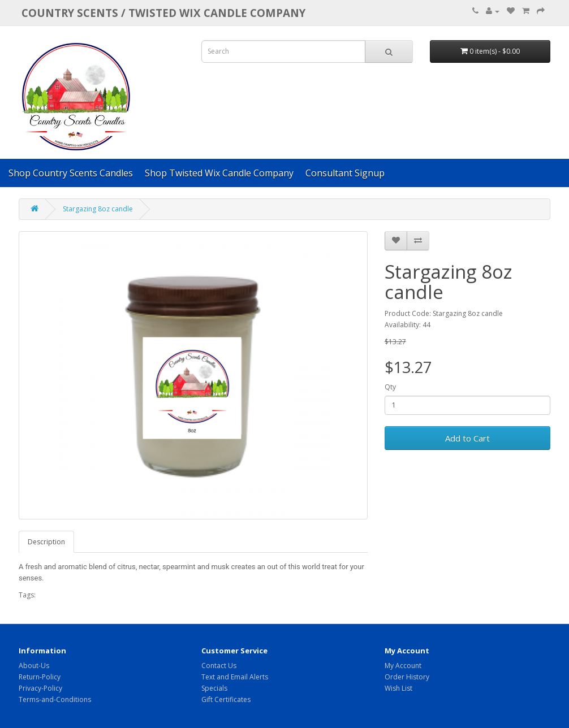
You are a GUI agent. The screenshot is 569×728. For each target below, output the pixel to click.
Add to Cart (467, 438)
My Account (403, 666)
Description (46, 542)
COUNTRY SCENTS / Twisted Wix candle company (163, 13)
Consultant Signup (345, 173)
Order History (407, 677)
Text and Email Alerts (235, 677)
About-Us (34, 666)
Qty (390, 387)
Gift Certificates (226, 699)
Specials (214, 688)
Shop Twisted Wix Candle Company (219, 173)
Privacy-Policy (40, 688)
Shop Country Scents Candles (71, 173)
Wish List (398, 688)
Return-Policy (40, 677)
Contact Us (219, 666)
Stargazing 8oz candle (98, 209)
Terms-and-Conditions (55, 699)
